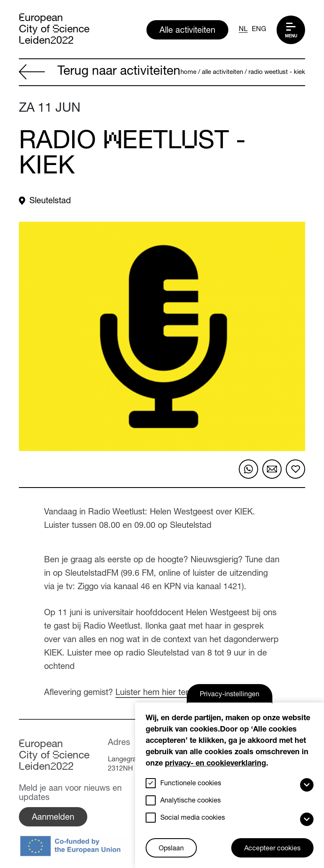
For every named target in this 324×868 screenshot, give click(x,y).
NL (243, 30)
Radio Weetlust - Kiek (277, 72)
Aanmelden (53, 818)
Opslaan (171, 849)
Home (188, 72)
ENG (259, 30)
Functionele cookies (191, 784)
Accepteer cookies (272, 849)
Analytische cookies (191, 801)
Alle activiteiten (187, 31)
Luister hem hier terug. (158, 693)
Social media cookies (193, 818)
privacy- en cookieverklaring (216, 764)
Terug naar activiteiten (100, 73)
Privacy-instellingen (230, 695)
